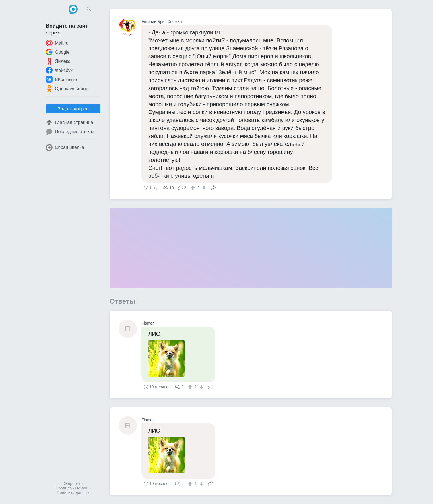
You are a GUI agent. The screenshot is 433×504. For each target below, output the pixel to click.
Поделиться (213, 187)
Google (58, 52)
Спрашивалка (65, 148)
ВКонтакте (61, 79)
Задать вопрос (73, 109)
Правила (64, 488)
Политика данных (73, 493)
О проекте (73, 484)
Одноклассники (67, 88)
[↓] (203, 188)
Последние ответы (70, 132)
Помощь (83, 488)
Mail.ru (57, 43)
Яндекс (58, 61)
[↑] (194, 188)
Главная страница (69, 123)
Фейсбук (59, 70)
